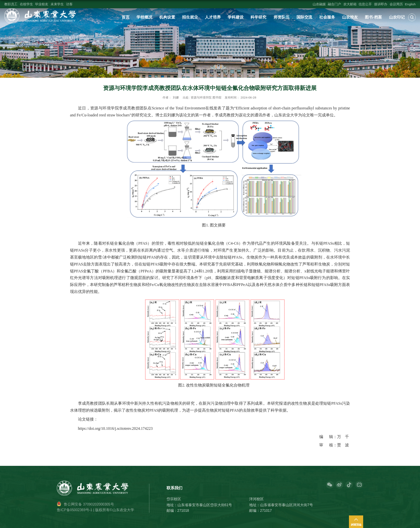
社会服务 (327, 17)
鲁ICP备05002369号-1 (75, 510)
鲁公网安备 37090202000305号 (89, 504)
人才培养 (213, 17)
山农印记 (397, 17)
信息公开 (365, 4)
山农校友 (350, 17)
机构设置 (167, 17)
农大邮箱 (350, 4)
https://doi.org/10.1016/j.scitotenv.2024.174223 (115, 428)
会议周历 (396, 4)
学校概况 (144, 17)
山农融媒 (319, 4)
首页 (126, 17)
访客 (69, 4)
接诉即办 (381, 4)
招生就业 (190, 17)
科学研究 (258, 17)
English (410, 4)
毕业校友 (42, 4)
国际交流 (304, 17)
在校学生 (26, 4)
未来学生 (57, 4)
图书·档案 (373, 17)
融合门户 (334, 4)
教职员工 (11, 4)
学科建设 (236, 17)
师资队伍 (282, 17)
